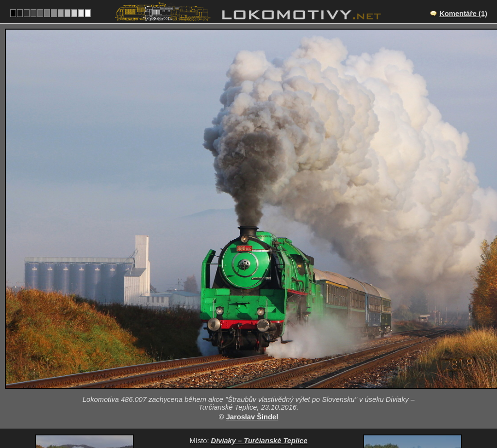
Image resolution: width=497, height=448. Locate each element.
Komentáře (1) (463, 14)
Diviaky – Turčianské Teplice (259, 362)
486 (279, 402)
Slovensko (243, 402)
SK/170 (257, 372)
